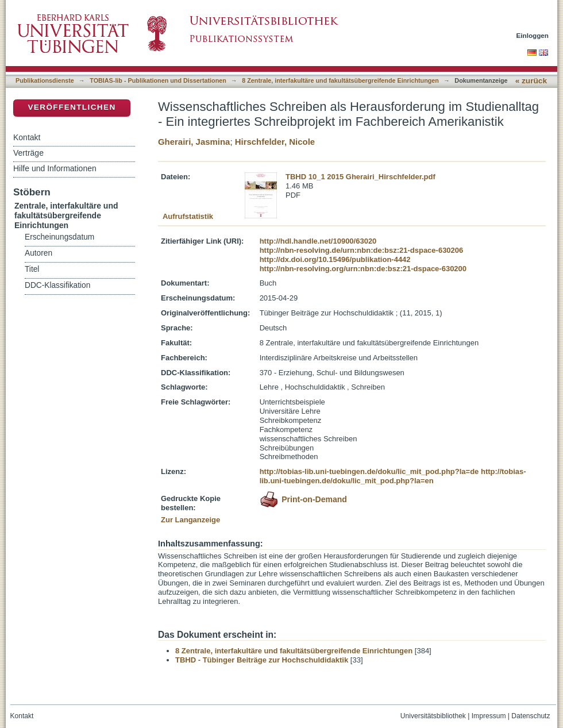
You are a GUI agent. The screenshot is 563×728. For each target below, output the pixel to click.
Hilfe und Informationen (55, 168)
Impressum (489, 716)
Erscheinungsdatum (59, 237)
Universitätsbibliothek (433, 716)
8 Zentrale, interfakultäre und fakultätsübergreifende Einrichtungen (340, 80)
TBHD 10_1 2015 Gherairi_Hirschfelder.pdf (360, 177)
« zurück (531, 81)
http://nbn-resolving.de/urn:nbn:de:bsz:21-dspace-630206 (362, 250)
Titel (32, 269)
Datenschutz (531, 716)
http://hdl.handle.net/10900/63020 (318, 241)
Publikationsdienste (45, 80)
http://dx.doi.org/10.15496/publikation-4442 (335, 259)
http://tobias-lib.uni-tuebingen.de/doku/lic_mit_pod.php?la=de (369, 471)
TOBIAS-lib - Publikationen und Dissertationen (158, 80)
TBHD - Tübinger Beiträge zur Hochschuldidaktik (262, 660)
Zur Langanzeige (190, 520)
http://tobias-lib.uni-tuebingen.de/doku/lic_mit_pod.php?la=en (393, 476)
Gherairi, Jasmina (194, 142)
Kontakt (27, 137)
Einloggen (533, 35)
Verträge (28, 153)
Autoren (38, 253)
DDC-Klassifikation (57, 285)
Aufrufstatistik (188, 216)
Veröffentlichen (72, 107)
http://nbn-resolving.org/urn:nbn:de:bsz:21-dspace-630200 (363, 269)
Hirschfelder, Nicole (275, 142)
